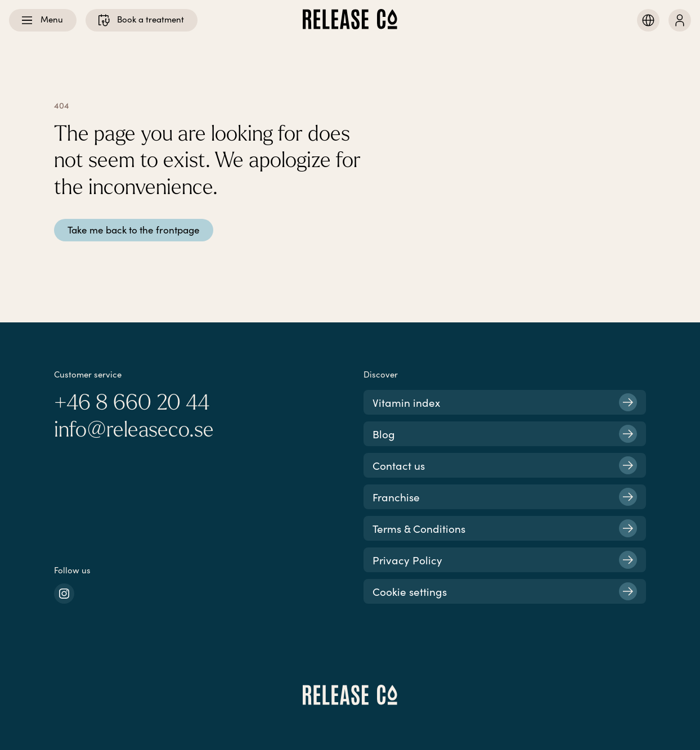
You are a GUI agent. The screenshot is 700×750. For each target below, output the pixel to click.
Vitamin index (505, 402)
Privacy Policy (505, 560)
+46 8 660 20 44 (132, 403)
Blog (505, 434)
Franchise (505, 497)
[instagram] (64, 594)
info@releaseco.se (134, 430)
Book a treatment (140, 20)
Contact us (505, 465)
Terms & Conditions (505, 528)
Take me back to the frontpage (134, 230)
